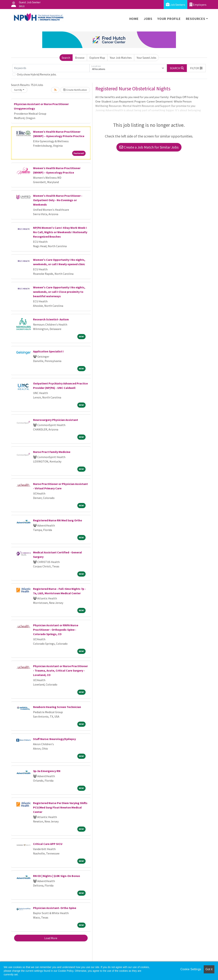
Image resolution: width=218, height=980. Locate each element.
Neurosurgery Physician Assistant (56, 420)
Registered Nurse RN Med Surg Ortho (58, 520)
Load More (51, 938)
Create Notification (75, 90)
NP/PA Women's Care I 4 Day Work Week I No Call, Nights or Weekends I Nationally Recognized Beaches (60, 232)
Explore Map (97, 58)
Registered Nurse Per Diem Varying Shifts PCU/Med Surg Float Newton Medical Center (60, 807)
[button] (196, 68)
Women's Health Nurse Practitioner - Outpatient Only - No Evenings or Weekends (58, 200)
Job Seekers (175, 5)
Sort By (18, 90)
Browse (80, 58)
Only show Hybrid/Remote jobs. (37, 74)
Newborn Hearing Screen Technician (57, 707)
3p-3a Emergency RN (47, 771)
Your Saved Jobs (146, 58)
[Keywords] (51, 68)
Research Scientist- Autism (51, 319)
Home (134, 19)
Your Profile (169, 19)
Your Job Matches (121, 58)
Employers (198, 5)
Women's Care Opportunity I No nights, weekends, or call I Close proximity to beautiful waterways (59, 292)
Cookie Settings (191, 969)
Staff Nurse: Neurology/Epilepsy (54, 739)
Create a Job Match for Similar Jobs (149, 147)
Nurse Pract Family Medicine (52, 452)
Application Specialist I (48, 351)
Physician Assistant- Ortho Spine (55, 908)
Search (66, 58)
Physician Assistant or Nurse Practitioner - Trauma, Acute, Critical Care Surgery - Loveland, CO (60, 670)
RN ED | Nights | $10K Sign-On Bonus (57, 876)
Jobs (148, 19)
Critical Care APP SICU (48, 844)
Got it (209, 969)
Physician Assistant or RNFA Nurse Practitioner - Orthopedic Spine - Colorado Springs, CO (56, 630)
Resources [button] (196, 19)
